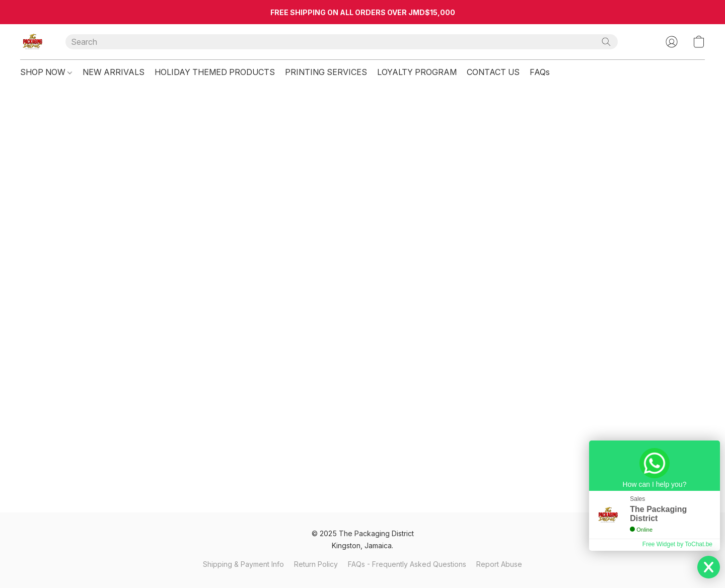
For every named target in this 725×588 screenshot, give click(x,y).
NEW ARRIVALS (114, 72)
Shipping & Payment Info (243, 564)
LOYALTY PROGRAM (417, 72)
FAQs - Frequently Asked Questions (407, 564)
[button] (33, 42)
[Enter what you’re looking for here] (342, 42)
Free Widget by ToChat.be (677, 544)
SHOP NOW (46, 72)
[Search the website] (606, 42)
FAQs (540, 72)
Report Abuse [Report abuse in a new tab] (499, 564)
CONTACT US (493, 72)
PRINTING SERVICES (326, 72)
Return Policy (316, 564)
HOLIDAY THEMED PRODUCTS (215, 72)
